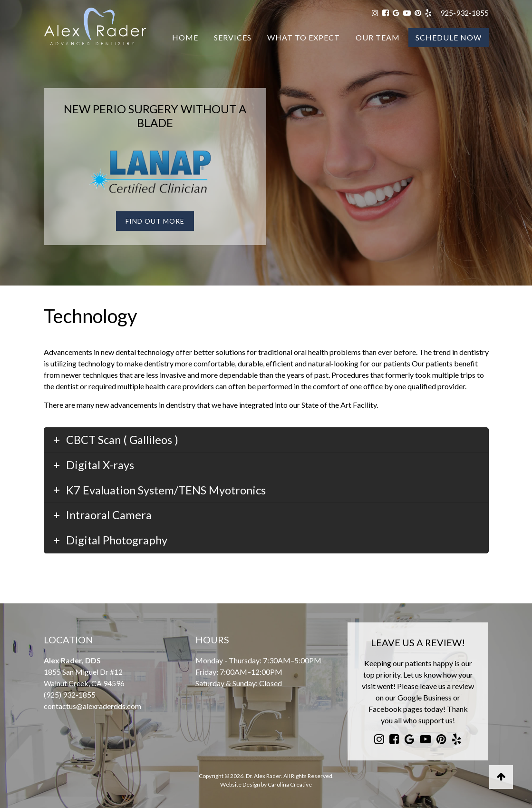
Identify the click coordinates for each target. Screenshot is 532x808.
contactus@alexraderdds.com (92, 706)
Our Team (378, 37)
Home (185, 37)
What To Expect (304, 37)
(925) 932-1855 (70, 695)
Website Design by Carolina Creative (266, 784)
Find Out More (155, 221)
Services (233, 37)
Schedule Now (449, 37)
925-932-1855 (464, 13)
